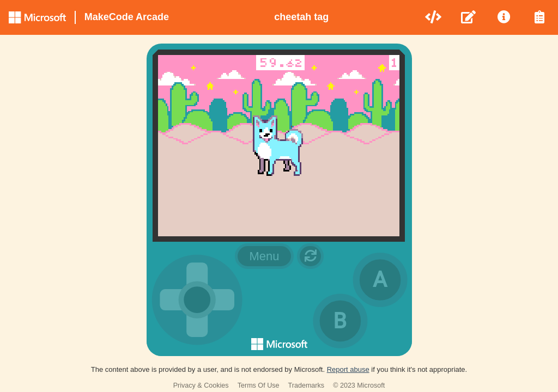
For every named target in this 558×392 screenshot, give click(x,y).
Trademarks (307, 385)
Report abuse (348, 369)
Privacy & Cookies (201, 385)
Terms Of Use (259, 385)
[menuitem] (434, 17)
